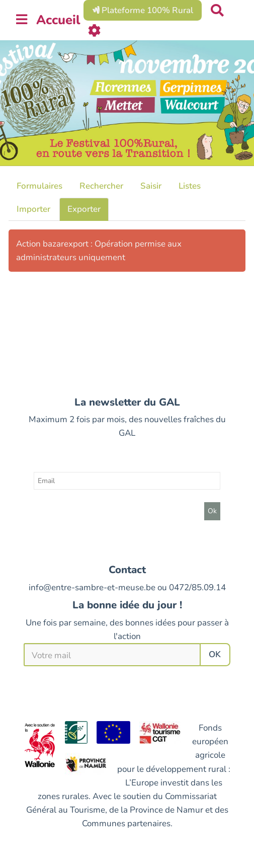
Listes (190, 186)
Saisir (151, 186)
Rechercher (101, 186)
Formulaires (39, 186)
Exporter (84, 209)
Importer (33, 209)
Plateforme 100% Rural (143, 10)
